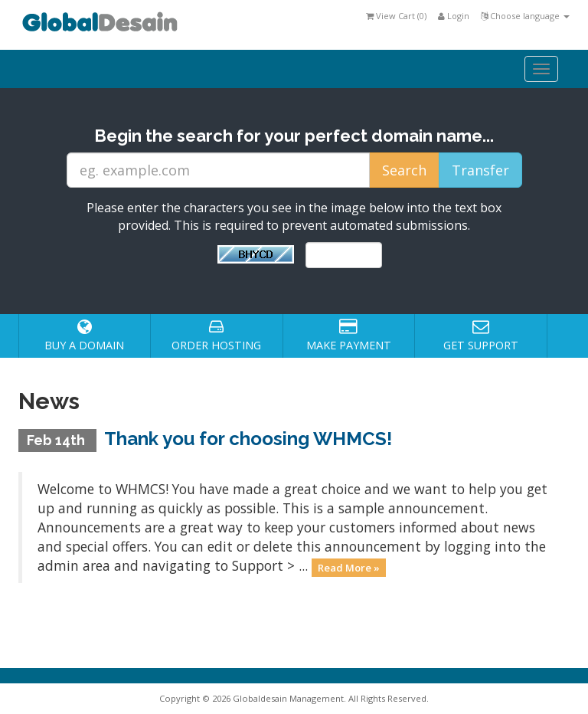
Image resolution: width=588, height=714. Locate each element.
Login (454, 16)
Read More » (349, 567)
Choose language (525, 16)
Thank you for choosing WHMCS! (248, 439)
